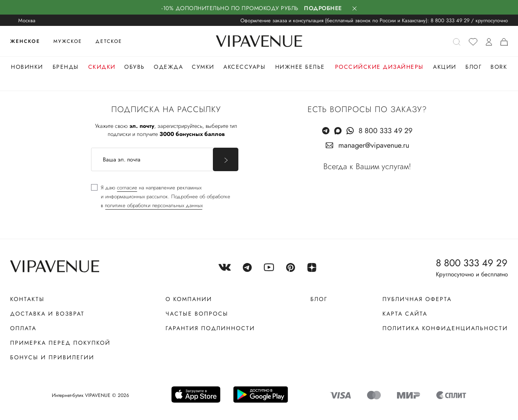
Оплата (23, 328)
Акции (445, 67)
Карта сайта (405, 314)
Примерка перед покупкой (60, 343)
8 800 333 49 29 (450, 20)
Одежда (168, 67)
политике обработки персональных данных (154, 205)
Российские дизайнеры (379, 67)
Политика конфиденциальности (445, 328)
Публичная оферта (417, 299)
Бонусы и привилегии (52, 357)
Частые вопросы (197, 314)
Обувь (135, 67)
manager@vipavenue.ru (374, 145)
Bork (499, 67)
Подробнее (323, 8)
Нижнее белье (300, 67)
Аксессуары (244, 67)
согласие (127, 188)
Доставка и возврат (47, 314)
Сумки (203, 67)
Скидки (102, 67)
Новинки (27, 67)
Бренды (66, 67)
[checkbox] (161, 197)
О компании (189, 299)
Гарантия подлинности (210, 328)
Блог (473, 67)
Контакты (27, 299)
